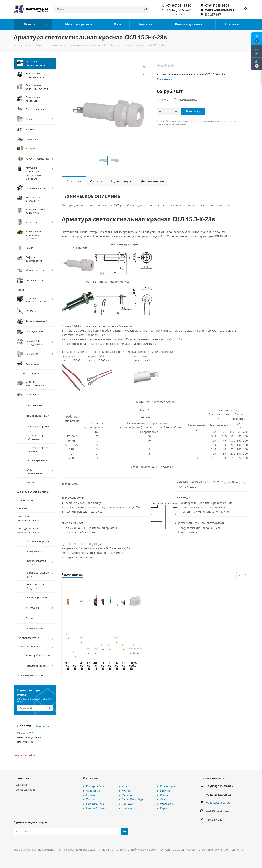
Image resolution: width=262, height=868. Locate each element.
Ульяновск (167, 803)
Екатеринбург (95, 786)
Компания (22, 778)
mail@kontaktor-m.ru (220, 10)
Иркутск (165, 790)
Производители (24, 789)
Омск (164, 799)
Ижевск (165, 794)
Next (245, 575)
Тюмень (91, 799)
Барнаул (127, 803)
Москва (127, 794)
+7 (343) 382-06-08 (179, 10)
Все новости (44, 726)
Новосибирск (95, 803)
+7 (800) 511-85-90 (179, 5)
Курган (126, 790)
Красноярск (168, 786)
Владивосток (130, 808)
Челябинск (93, 790)
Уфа (124, 786)
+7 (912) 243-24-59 (217, 5)
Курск (164, 808)
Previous (240, 575)
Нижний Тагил (96, 808)
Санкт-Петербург (133, 799)
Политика (20, 784)
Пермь (90, 794)
